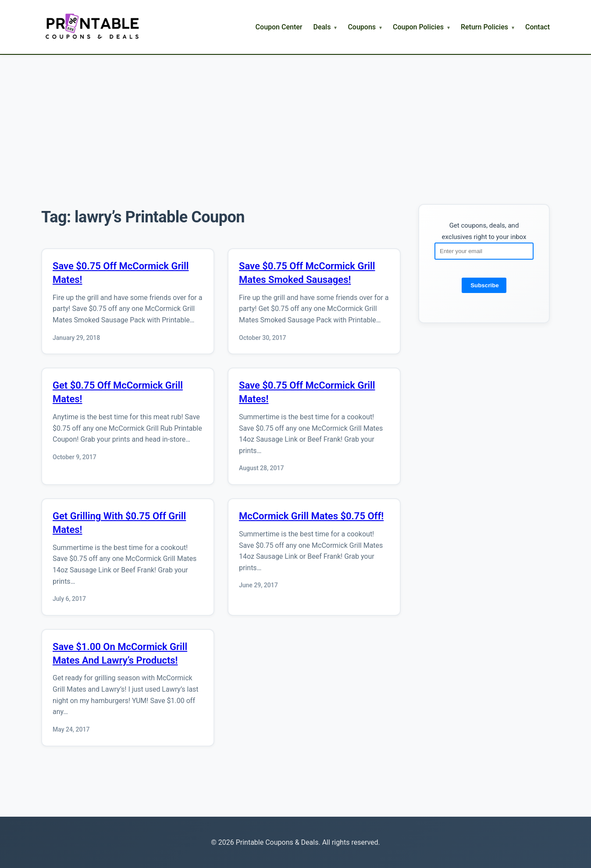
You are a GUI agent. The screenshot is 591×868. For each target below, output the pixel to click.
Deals (322, 27)
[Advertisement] (295, 121)
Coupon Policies (418, 27)
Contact (538, 27)
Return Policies (484, 27)
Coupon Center (279, 27)
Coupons (362, 27)
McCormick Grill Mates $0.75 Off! (311, 516)
